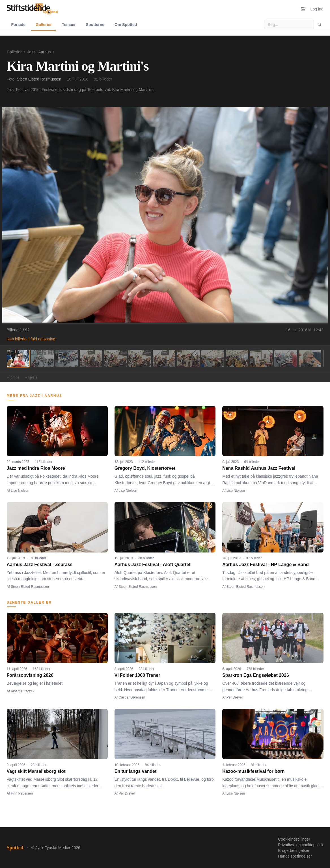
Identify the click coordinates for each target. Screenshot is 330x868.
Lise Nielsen (20, 491)
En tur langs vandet (135, 771)
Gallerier (44, 25)
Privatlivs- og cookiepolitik (301, 845)
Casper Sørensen (132, 697)
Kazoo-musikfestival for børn (253, 771)
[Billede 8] (188, 358)
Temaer (69, 25)
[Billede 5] (115, 358)
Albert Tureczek (22, 691)
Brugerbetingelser (294, 850)
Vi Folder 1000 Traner (137, 675)
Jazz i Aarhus (39, 52)
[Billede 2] (42, 358)
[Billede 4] (91, 358)
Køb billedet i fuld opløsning (31, 339)
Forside (19, 25)
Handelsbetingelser (295, 856)
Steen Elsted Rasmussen (39, 79)
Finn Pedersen (22, 793)
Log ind (317, 9)
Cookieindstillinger (294, 839)
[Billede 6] (140, 358)
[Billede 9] (213, 358)
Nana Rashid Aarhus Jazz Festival (259, 468)
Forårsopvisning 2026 (30, 675)
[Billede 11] (261, 358)
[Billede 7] (164, 358)
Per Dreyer (235, 697)
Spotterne (95, 25)
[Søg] (320, 25)
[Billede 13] (310, 358)
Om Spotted (126, 25)
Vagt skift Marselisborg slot (36, 771)
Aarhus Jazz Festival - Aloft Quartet (153, 564)
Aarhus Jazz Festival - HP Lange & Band (266, 564)
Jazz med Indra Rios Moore (36, 468)
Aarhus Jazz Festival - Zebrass (40, 564)
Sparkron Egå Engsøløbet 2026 (256, 675)
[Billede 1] (18, 358)
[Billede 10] (237, 358)
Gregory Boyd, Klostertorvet (145, 468)
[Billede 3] (67, 358)
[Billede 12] (286, 358)
